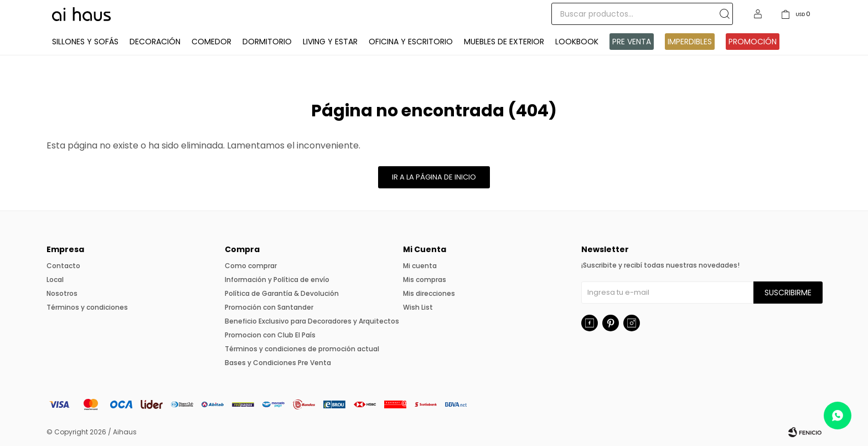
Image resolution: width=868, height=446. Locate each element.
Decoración (155, 42)
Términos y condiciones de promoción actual (302, 349)
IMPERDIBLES (690, 42)
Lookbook (577, 42)
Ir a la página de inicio (434, 177)
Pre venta (632, 42)
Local (55, 280)
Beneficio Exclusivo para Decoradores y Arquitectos (312, 321)
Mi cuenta (420, 266)
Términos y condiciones (87, 307)
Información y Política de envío (277, 280)
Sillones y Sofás (85, 42)
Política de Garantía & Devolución (282, 293)
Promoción (753, 42)
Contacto (63, 266)
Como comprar (251, 266)
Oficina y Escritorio (411, 42)
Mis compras (425, 280)
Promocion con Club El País (270, 335)
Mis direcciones (429, 293)
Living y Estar (330, 42)
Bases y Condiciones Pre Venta (278, 363)
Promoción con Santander (269, 307)
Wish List (418, 307)
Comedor (211, 42)
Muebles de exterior (504, 42)
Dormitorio (267, 42)
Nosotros (62, 293)
